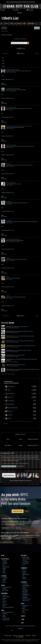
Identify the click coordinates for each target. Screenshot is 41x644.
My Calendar (25, 584)
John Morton (25, 590)
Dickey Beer (25, 593)
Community (24, 568)
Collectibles (5, 559)
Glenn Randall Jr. (26, 594)
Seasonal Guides (6, 620)
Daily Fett (5, 595)
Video (4, 603)
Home (3, 556)
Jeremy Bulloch (26, 601)
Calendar (24, 582)
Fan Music (5, 598)
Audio (4, 600)
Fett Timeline (25, 564)
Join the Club (18, 511)
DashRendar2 (10, 386)
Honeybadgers (10, 394)
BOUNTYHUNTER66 (11, 408)
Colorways (5, 564)
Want (11, 24)
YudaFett (9, 415)
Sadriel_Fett (9, 397)
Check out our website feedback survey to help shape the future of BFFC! (20, 626)
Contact (24, 613)
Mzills (8, 390)
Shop (23, 612)
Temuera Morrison (26, 585)
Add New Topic (20, 466)
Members (24, 573)
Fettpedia (24, 556)
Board (3, 585)
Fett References (26, 562)
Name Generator (26, 575)
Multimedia (4, 593)
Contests (24, 571)
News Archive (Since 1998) (8, 612)
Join (22, 623)
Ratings (19, 24)
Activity (24, 570)
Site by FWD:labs (20, 637)
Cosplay (4, 582)
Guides (4, 615)
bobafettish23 (10, 404)
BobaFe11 (9, 411)
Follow (4, 28)
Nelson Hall (25, 598)
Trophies (24, 579)
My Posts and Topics (7, 587)
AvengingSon (10, 401)
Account (30, 10)
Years (4, 571)
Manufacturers (6, 567)
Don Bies (24, 588)
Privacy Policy (21, 636)
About (23, 604)
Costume (4, 576)
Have (6, 24)
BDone (8, 419)
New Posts (5, 589)
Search (16, 10)
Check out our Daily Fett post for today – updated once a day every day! (20, 2)
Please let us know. (13, 461)
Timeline (4, 573)
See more (6, 424)
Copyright (15, 636)
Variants (4, 579)
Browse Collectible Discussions (9, 466)
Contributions (31, 24)
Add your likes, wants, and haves (8, 374)
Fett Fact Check (6, 618)
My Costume (5, 578)
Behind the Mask (26, 557)
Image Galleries (6, 597)
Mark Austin (25, 591)
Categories (5, 562)
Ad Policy (34, 636)
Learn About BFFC (7, 542)
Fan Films (4, 601)
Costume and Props (26, 599)
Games (4, 606)
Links (23, 576)
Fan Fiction (5, 604)
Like (15, 24)
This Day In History (26, 559)
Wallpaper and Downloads (8, 607)
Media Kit (24, 607)
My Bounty (20, 13)
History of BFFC (26, 610)
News (3, 610)
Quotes (24, 565)
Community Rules (8, 636)
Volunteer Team (26, 605)
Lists (4, 565)
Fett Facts (24, 561)
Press (23, 608)
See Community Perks (8, 528)
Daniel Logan (25, 587)
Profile (37, 28)
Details (4, 581)
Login (27, 511)
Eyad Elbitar (25, 596)
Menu (3, 10)
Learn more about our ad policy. (34, 484)
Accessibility (28, 636)
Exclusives (5, 614)
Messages (24, 578)
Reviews (24, 24)
